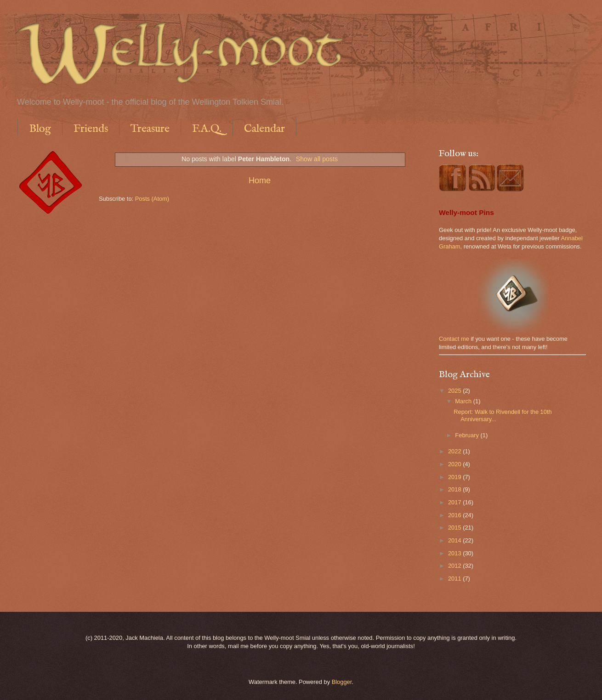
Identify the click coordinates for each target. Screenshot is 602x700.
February (468, 435)
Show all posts (317, 159)
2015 (455, 528)
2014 (455, 540)
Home (260, 181)
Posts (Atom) (152, 199)
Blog (40, 129)
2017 (455, 502)
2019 (455, 477)
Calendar (264, 129)
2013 (455, 553)
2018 (455, 489)
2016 (455, 515)
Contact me (454, 339)
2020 (455, 464)
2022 (455, 451)
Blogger (342, 682)
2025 (455, 391)
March (464, 401)
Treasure (150, 129)
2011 (455, 579)
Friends (91, 129)
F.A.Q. (207, 129)
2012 (455, 566)
